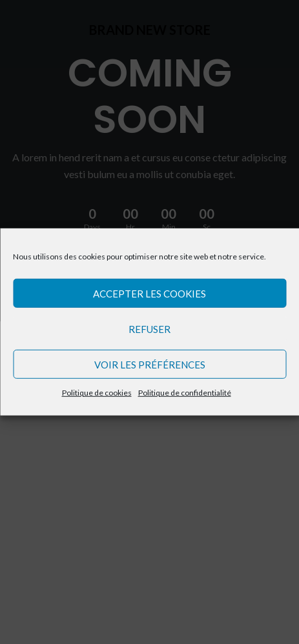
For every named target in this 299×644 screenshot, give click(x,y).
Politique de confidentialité (185, 393)
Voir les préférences (150, 364)
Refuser (149, 328)
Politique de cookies (97, 393)
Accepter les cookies (149, 293)
